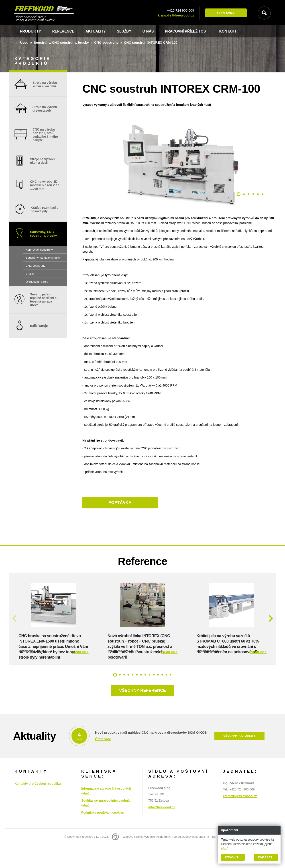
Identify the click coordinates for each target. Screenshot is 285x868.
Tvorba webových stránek (188, 860)
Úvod (24, 42)
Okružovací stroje (37, 282)
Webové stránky (133, 860)
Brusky (30, 274)
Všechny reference (142, 713)
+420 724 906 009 (179, 11)
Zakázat (265, 857)
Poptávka (225, 13)
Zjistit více (80, 674)
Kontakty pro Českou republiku (38, 807)
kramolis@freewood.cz (175, 15)
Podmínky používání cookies (103, 835)
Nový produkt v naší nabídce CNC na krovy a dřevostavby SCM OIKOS (151, 755)
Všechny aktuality (239, 759)
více (224, 849)
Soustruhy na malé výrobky (43, 258)
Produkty (30, 31)
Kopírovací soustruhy (39, 250)
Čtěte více (103, 762)
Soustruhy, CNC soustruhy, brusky (61, 42)
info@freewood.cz (162, 830)
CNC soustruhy (106, 42)
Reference (64, 31)
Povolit (231, 857)
